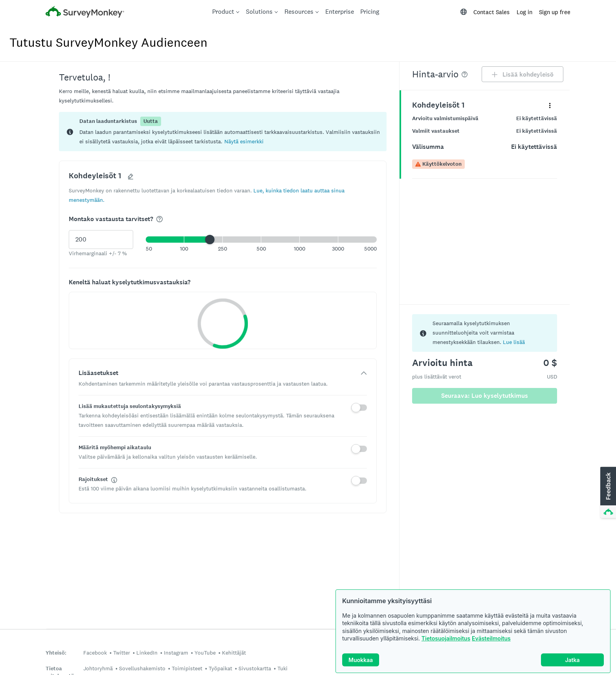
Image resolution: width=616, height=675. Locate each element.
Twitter (122, 653)
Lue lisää (514, 342)
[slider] (210, 240)
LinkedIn (147, 653)
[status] (223, 132)
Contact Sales (491, 12)
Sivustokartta (255, 668)
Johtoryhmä (98, 668)
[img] (159, 219)
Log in (524, 12)
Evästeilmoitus (491, 638)
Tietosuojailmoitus (446, 638)
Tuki (282, 668)
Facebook (95, 653)
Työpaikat (220, 668)
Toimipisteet (187, 668)
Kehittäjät (234, 653)
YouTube (205, 653)
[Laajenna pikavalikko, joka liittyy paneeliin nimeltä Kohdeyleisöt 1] (550, 105)
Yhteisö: (56, 653)
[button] (244, 141)
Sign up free (555, 12)
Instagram (176, 653)
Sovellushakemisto (142, 668)
